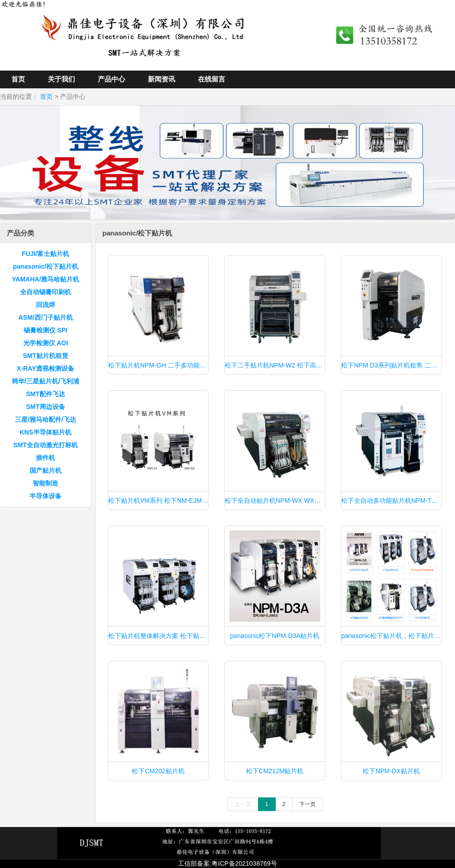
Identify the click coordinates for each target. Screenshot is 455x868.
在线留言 (212, 79)
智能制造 (45, 483)
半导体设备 (45, 496)
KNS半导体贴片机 (45, 432)
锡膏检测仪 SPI (45, 330)
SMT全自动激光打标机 (45, 445)
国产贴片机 (45, 470)
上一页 (243, 804)
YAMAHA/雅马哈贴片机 (45, 279)
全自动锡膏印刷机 (45, 292)
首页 (18, 79)
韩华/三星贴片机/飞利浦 (45, 381)
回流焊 (45, 305)
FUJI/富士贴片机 (45, 254)
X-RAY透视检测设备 (45, 368)
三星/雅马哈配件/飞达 (45, 419)
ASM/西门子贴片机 (46, 317)
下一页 (308, 804)
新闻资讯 (162, 79)
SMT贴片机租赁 (45, 356)
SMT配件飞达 (45, 394)
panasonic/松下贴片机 (45, 266)
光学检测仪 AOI (46, 343)
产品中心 (111, 79)
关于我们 (61, 79)
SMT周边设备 (45, 407)
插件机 (45, 458)
